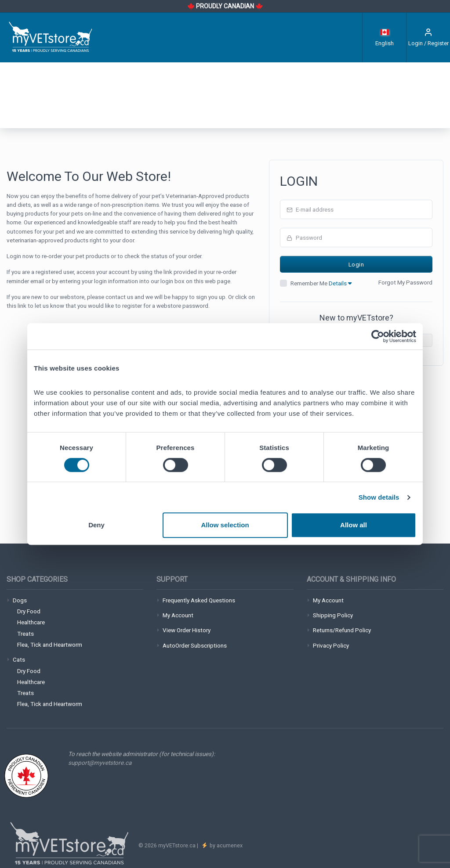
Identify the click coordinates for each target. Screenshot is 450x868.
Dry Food (29, 611)
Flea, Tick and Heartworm (50, 645)
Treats (25, 634)
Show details (379, 497)
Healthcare (31, 622)
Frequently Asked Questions (199, 600)
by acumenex (225, 845)
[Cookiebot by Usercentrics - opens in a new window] (378, 336)
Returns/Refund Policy (342, 630)
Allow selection (225, 525)
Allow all (354, 525)
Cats (19, 659)
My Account (178, 615)
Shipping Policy (333, 615)
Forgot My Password (405, 282)
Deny (96, 525)
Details (340, 283)
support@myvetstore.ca (100, 763)
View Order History (187, 630)
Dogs (20, 600)
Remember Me (321, 283)
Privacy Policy (331, 645)
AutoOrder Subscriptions (195, 645)
